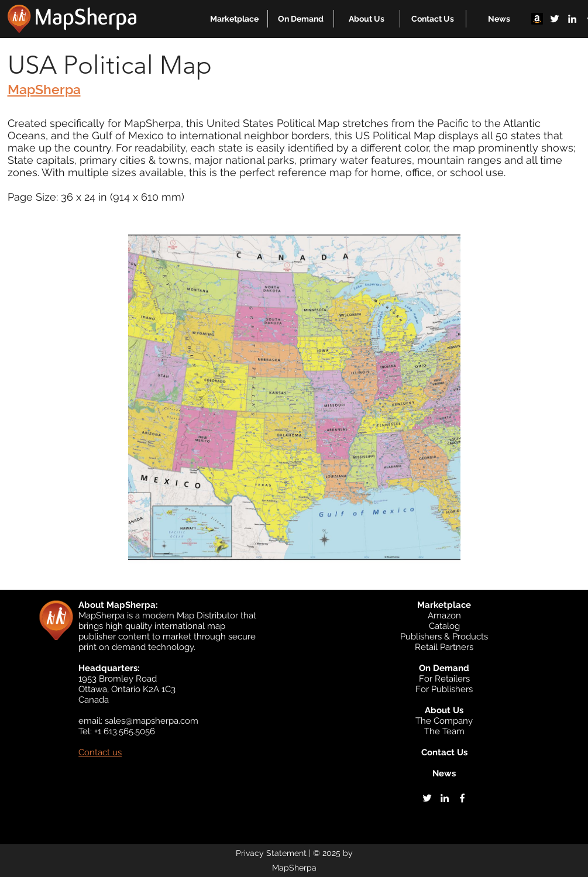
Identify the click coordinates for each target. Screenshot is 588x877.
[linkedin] (572, 19)
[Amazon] (537, 19)
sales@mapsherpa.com (152, 721)
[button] (234, 19)
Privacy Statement (271, 853)
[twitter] (555, 19)
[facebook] (462, 798)
